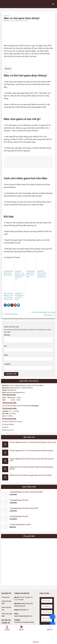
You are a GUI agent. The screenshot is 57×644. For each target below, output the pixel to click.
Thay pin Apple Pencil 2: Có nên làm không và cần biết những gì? (31, 451)
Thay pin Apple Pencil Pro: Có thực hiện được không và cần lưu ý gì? (33, 442)
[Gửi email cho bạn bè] (12, 305)
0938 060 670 (24, 610)
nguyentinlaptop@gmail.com (23, 616)
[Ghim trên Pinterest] (15, 305)
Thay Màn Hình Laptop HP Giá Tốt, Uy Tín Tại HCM (30, 274)
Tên (6, 346)
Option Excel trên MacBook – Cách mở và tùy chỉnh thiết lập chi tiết (8, 296)
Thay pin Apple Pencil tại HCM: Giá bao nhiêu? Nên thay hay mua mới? (32, 460)
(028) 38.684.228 (27, 604)
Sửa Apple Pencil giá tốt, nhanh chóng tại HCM (8, 273)
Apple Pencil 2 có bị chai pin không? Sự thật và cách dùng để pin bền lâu (31, 468)
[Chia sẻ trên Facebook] (5, 305)
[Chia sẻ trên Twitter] (9, 305)
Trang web (7, 364)
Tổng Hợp (6, 16)
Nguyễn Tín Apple (23, 21)
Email (6, 355)
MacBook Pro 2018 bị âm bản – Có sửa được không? (20, 296)
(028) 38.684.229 (20, 606)
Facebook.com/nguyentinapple (24, 622)
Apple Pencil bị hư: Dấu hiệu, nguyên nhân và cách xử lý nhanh (31, 475)
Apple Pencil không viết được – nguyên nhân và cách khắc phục (42, 274)
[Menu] (53, 4)
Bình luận (7, 335)
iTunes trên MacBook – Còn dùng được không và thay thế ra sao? (20, 275)
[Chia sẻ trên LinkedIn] (18, 305)
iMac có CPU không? (10, 314)
